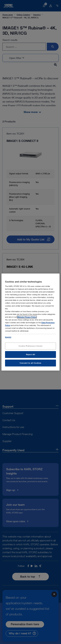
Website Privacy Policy (27, 317)
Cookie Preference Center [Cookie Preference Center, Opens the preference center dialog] (31, 346)
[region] (30, 322)
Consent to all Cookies (30, 363)
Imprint (8, 337)
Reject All (31, 354)
